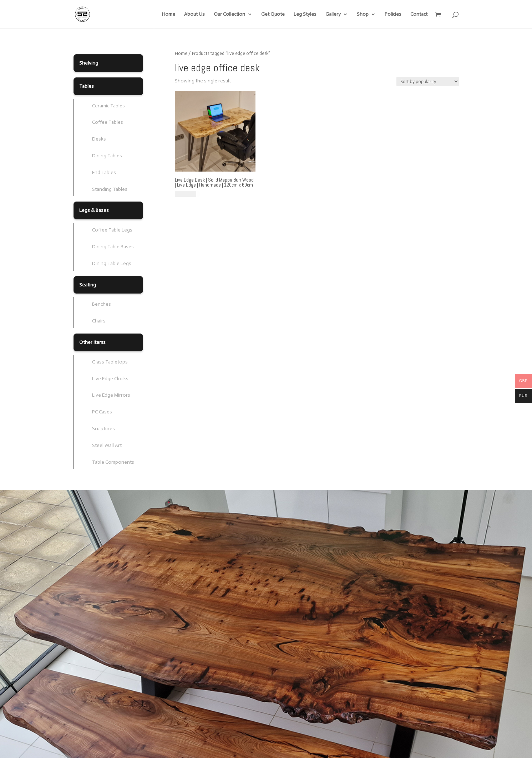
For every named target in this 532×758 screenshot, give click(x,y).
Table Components (113, 462)
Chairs (99, 321)
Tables (87, 86)
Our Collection (229, 14)
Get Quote (273, 14)
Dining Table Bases (113, 247)
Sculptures (103, 429)
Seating (88, 285)
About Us (194, 14)
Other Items (92, 342)
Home (169, 14)
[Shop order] (428, 82)
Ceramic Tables (108, 106)
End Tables (104, 172)
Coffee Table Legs (112, 230)
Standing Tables (110, 189)
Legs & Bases (94, 210)
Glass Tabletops (110, 362)
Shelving (89, 63)
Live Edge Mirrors (111, 395)
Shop (363, 14)
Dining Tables (107, 156)
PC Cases (102, 412)
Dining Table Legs (112, 263)
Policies (393, 14)
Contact (419, 14)
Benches (102, 304)
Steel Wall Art (107, 445)
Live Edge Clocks (110, 379)
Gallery (333, 14)
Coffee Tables (108, 122)
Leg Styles (305, 14)
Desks (99, 139)
